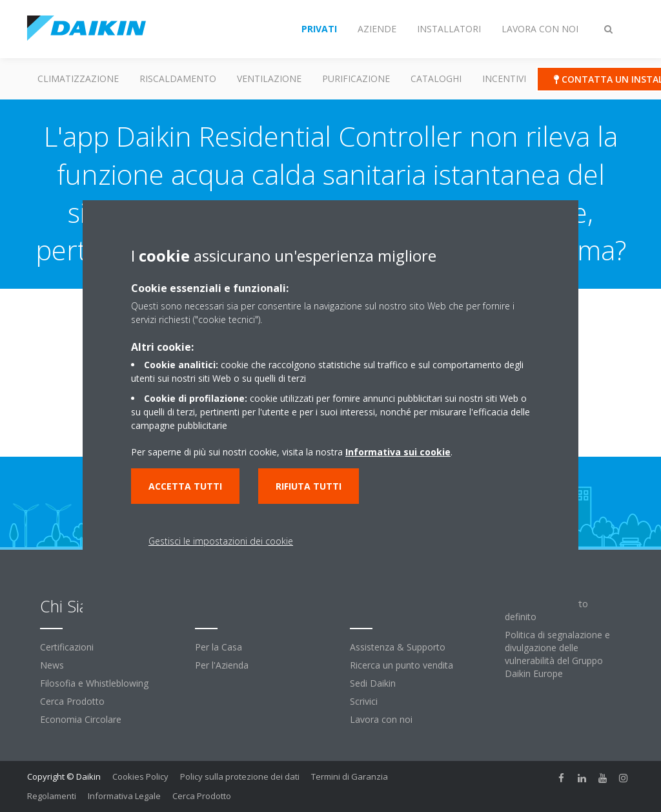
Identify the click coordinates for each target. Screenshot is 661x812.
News (52, 665)
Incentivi (504, 78)
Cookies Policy (140, 776)
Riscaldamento (178, 78)
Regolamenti (52, 796)
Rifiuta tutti (309, 486)
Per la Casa (219, 647)
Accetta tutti (185, 486)
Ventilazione (269, 78)
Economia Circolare (81, 719)
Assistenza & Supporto (398, 647)
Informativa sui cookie (398, 452)
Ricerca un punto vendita (402, 665)
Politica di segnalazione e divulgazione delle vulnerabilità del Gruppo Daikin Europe (557, 654)
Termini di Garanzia (350, 776)
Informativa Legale (124, 796)
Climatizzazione (78, 78)
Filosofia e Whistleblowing (94, 683)
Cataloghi (436, 78)
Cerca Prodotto (72, 701)
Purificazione (356, 78)
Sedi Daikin (373, 683)
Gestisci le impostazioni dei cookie (221, 541)
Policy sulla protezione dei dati (240, 776)
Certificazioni (67, 647)
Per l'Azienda (222, 665)
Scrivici (364, 701)
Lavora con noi (381, 719)
